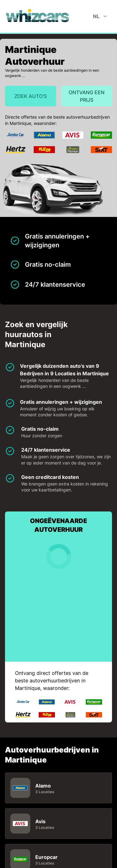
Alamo (43, 786)
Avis (40, 821)
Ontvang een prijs (87, 96)
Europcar (46, 857)
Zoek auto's (31, 96)
